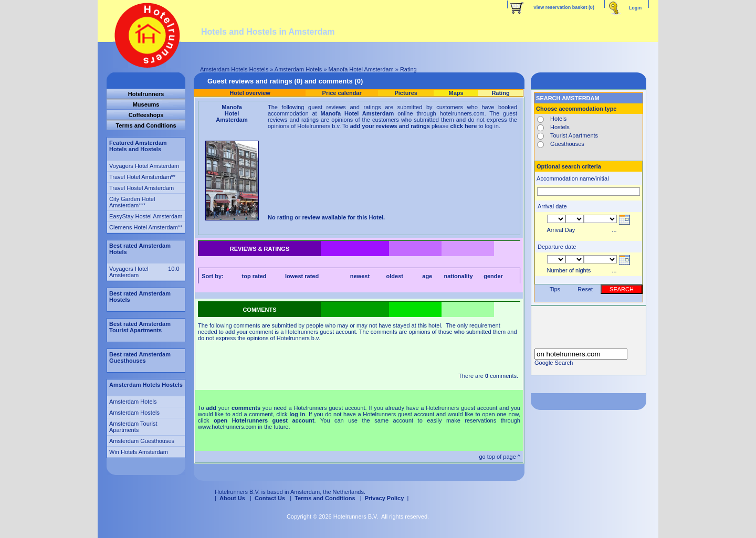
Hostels (560, 127)
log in (297, 414)
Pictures (406, 93)
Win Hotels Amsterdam (139, 452)
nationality (459, 276)
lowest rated (302, 276)
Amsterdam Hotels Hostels (234, 69)
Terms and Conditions (325, 498)
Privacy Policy (385, 498)
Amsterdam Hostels (134, 413)
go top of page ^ (500, 457)
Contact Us (270, 498)
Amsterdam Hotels (298, 69)
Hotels (558, 119)
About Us (232, 498)
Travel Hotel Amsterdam (140, 177)
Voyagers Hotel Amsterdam (144, 166)
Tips (555, 289)
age (427, 276)
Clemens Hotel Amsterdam (144, 227)
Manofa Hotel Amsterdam (361, 69)
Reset (585, 289)
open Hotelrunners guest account (264, 420)
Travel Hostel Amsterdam (141, 188)
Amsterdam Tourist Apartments (133, 427)
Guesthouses (567, 144)
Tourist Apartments (574, 135)
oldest (395, 276)
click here (464, 126)
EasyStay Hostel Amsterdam (146, 216)
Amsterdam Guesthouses (142, 441)
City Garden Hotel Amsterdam (132, 202)
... (614, 230)
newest (360, 276)
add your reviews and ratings (390, 126)
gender (493, 276)
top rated (254, 276)
